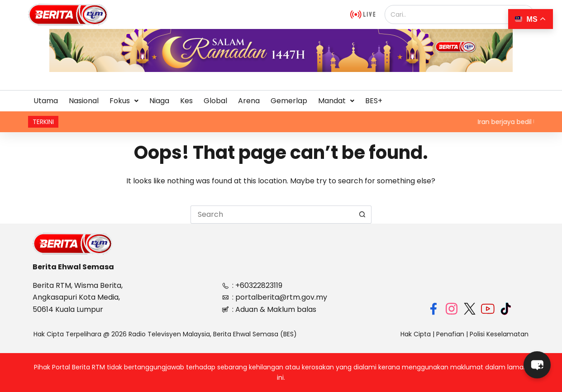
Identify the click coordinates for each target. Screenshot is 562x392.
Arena (249, 101)
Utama (46, 101)
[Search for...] (272, 215)
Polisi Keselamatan (499, 334)
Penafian (450, 334)
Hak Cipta (416, 334)
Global (215, 101)
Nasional (84, 101)
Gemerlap (289, 101)
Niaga (159, 101)
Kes (186, 101)
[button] (124, 101)
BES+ (374, 101)
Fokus (124, 101)
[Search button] (362, 215)
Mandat (336, 101)
